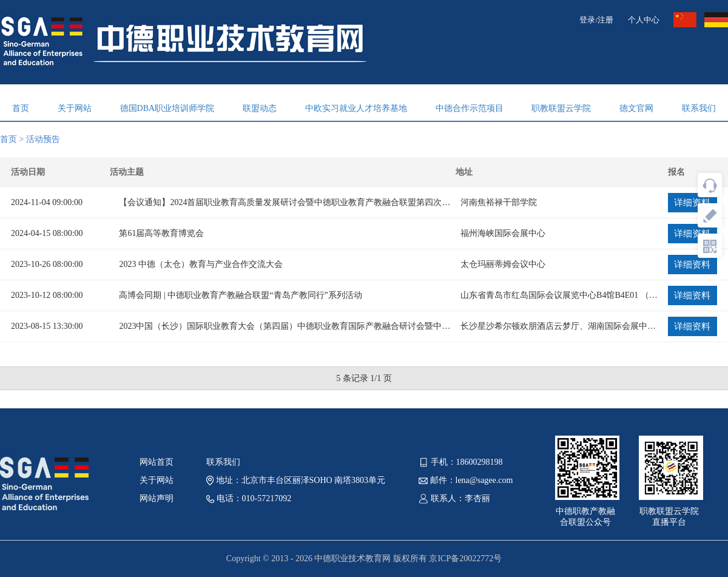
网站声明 (157, 498)
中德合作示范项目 (470, 108)
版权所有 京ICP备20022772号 (447, 558)
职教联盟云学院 (561, 108)
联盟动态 (260, 108)
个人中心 (644, 20)
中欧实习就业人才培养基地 (356, 108)
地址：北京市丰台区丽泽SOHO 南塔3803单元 (296, 480)
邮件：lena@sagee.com (466, 480)
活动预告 (43, 139)
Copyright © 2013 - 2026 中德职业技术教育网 (310, 558)
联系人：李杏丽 (454, 498)
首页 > (13, 139)
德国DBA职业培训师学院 (167, 108)
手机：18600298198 (461, 462)
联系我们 (699, 108)
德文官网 (636, 108)
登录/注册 (596, 20)
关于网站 (75, 108)
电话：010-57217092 (249, 498)
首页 (21, 108)
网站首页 (157, 462)
